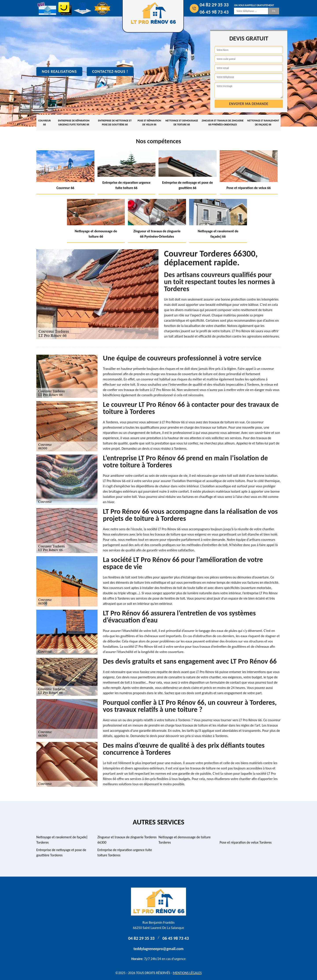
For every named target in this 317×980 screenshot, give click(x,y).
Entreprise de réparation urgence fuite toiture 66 (74, 123)
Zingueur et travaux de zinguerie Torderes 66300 (127, 840)
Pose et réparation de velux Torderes (246, 842)
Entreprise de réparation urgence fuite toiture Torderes (125, 852)
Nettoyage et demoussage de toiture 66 (182, 123)
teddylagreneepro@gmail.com (159, 949)
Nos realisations (59, 72)
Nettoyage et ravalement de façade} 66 (263, 123)
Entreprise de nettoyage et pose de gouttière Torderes (61, 852)
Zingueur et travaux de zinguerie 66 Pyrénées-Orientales (223, 123)
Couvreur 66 (45, 123)
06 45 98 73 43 (214, 12)
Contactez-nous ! (110, 72)
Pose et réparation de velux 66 (149, 123)
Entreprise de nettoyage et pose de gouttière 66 (115, 123)
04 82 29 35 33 (214, 5)
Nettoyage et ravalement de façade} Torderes (62, 840)
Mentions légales (187, 973)
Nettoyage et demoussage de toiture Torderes (185, 840)
